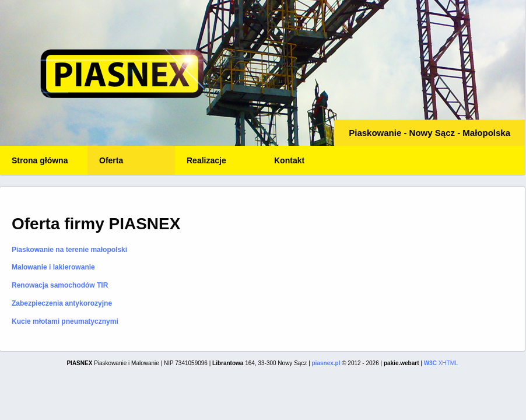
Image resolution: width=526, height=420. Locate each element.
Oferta (111, 160)
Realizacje (206, 160)
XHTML (441, 363)
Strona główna (40, 160)
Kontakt (289, 160)
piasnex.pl (326, 363)
